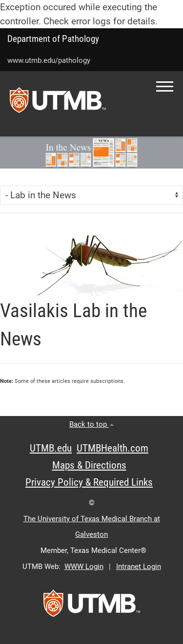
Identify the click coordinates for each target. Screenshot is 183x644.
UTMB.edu (51, 448)
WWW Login (84, 567)
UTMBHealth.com (112, 448)
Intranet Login (139, 567)
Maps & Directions (89, 465)
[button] (165, 86)
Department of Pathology (53, 39)
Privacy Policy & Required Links (89, 482)
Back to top (91, 424)
